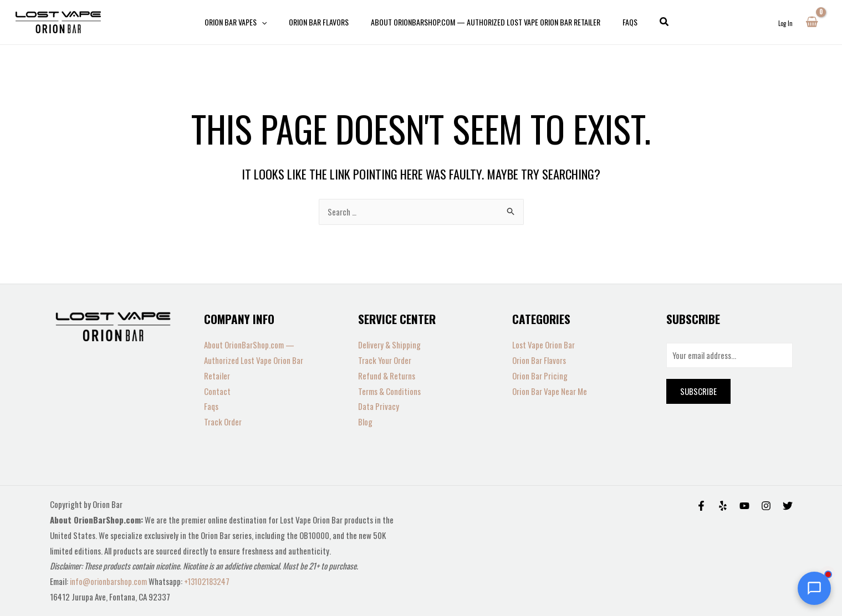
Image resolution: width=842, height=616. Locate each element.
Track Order (223, 422)
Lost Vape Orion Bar (544, 345)
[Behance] (744, 506)
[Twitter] (788, 506)
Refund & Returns (387, 376)
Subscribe (698, 392)
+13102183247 (210, 581)
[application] (272, 22)
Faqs (211, 406)
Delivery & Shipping (389, 345)
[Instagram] (766, 506)
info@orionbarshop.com (110, 581)
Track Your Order (385, 360)
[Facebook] (701, 506)
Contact (217, 391)
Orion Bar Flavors (539, 360)
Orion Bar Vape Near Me (550, 391)
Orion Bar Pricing (540, 376)
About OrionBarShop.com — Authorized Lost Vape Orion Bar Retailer (254, 360)
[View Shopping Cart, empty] (812, 22)
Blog (365, 422)
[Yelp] (723, 506)
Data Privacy (379, 406)
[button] (651, 22)
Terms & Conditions (389, 391)
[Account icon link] (785, 22)
